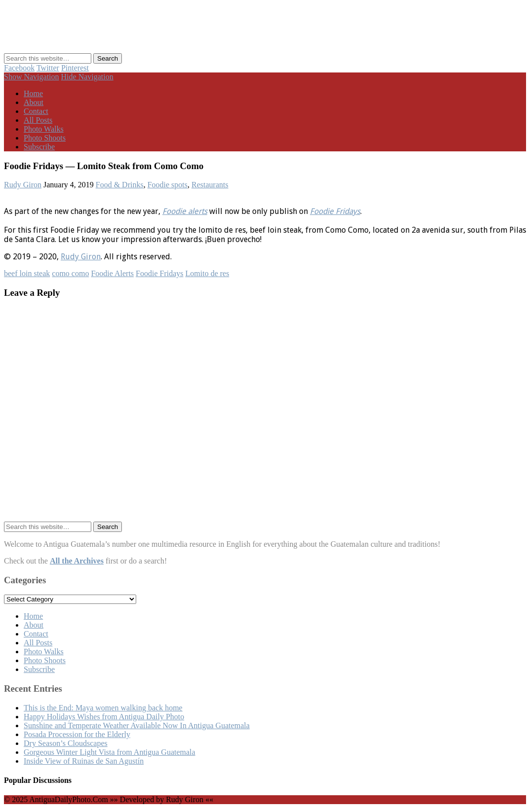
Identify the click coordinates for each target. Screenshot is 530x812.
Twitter (48, 68)
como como (70, 273)
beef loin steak (27, 273)
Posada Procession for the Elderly (77, 734)
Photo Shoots (45, 138)
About (34, 102)
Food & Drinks (120, 185)
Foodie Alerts (112, 273)
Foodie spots (168, 185)
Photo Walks (44, 129)
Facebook (19, 68)
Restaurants (210, 185)
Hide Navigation (87, 77)
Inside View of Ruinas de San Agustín (84, 761)
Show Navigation (32, 77)
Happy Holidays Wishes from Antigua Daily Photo (104, 717)
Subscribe (39, 147)
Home (33, 93)
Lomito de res (208, 273)
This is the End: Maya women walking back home (103, 708)
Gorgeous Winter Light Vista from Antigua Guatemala (110, 752)
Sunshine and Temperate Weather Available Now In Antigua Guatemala (137, 725)
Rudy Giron (23, 185)
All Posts (38, 120)
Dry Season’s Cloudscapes (66, 743)
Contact (36, 111)
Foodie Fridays (335, 211)
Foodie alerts (185, 211)
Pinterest (75, 68)
